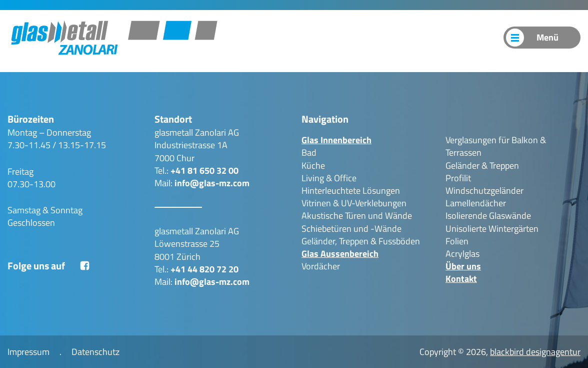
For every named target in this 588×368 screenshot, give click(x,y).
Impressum (28, 352)
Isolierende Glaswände (488, 216)
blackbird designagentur (535, 352)
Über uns (434, 37)
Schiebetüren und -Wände (351, 229)
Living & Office (329, 178)
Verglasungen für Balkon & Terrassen (496, 146)
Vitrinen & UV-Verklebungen (354, 203)
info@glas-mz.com (212, 183)
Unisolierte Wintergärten (492, 229)
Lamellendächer (476, 203)
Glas (336, 140)
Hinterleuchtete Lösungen (351, 191)
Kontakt (478, 37)
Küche (313, 165)
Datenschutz (95, 352)
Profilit (458, 178)
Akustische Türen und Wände (357, 216)
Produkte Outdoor (371, 37)
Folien (457, 241)
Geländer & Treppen (482, 165)
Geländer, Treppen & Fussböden (361, 241)
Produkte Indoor (293, 37)
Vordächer (321, 266)
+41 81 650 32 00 (204, 170)
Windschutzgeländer (484, 191)
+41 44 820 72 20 (204, 269)
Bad (309, 152)
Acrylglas (462, 254)
